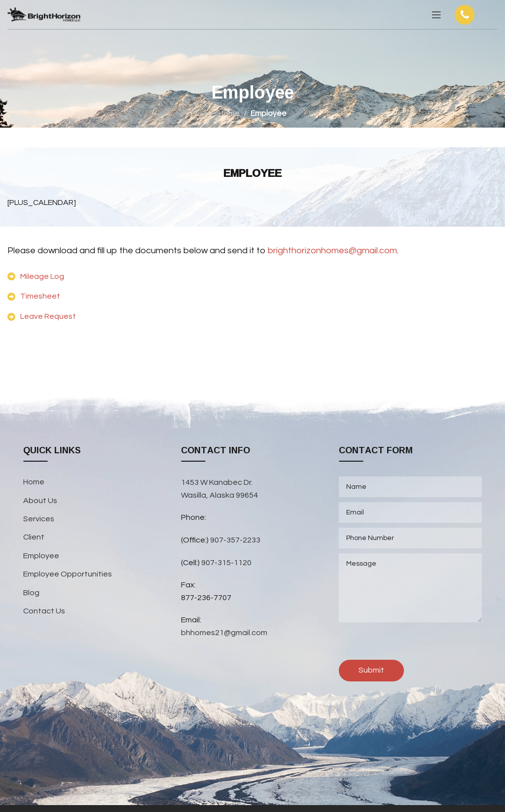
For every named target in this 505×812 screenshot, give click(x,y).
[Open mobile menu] (436, 15)
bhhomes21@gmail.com (224, 633)
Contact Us (44, 611)
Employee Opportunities (68, 574)
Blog (31, 593)
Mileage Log (42, 276)
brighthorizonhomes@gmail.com (332, 251)
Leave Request (48, 316)
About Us (40, 501)
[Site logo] (44, 14)
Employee (41, 556)
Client (34, 537)
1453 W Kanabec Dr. (217, 482)
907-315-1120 (226, 563)
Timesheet (40, 296)
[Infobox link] (474, 15)
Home (229, 113)
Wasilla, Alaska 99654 (219, 495)
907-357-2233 (236, 540)
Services (39, 519)
